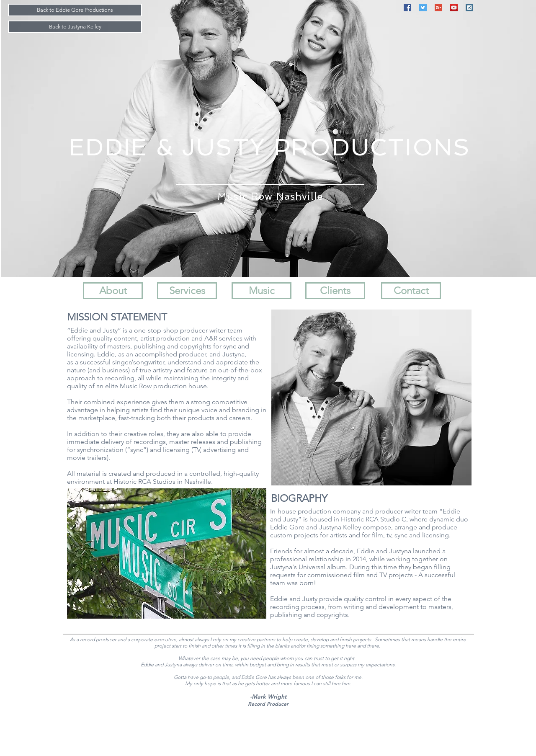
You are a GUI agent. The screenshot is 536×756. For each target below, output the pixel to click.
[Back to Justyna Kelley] (75, 27)
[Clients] (335, 291)
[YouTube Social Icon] (454, 8)
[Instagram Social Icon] (469, 8)
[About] (113, 291)
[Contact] (411, 291)
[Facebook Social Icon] (407, 8)
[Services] (187, 291)
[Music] (262, 291)
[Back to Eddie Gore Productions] (75, 10)
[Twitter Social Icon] (423, 8)
